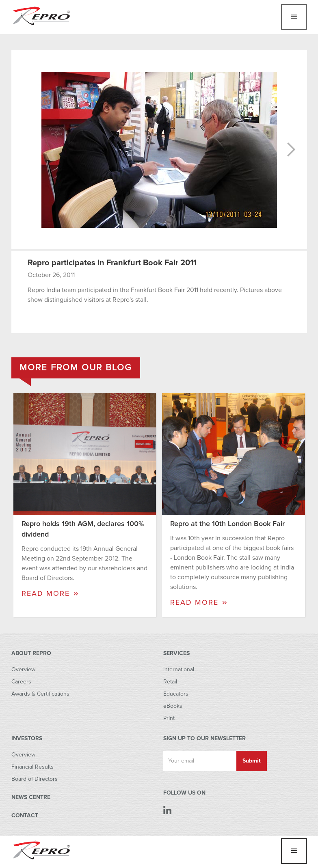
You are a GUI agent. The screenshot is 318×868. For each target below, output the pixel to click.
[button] (294, 17)
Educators (176, 694)
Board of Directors (35, 779)
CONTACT (25, 816)
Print (169, 718)
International (179, 670)
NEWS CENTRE (31, 797)
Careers (21, 682)
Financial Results (32, 767)
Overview (23, 670)
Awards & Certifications (40, 694)
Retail (170, 682)
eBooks (173, 706)
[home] (42, 15)
